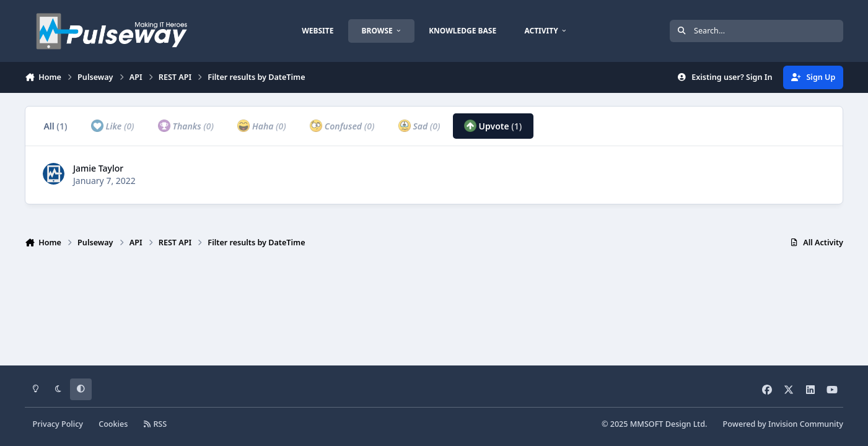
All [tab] (55, 126)
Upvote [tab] (493, 126)
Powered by (783, 424)
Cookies (113, 424)
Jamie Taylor (98, 168)
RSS (156, 424)
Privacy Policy (58, 424)
